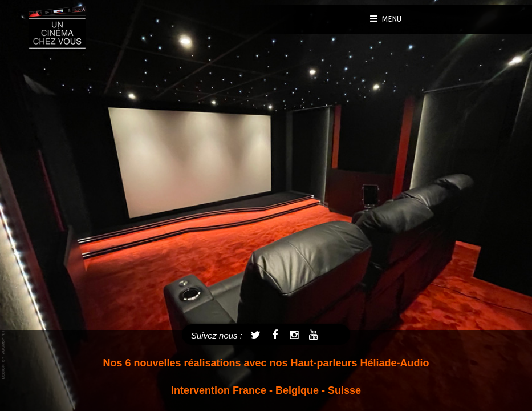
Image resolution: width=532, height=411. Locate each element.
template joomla (4, 355)
